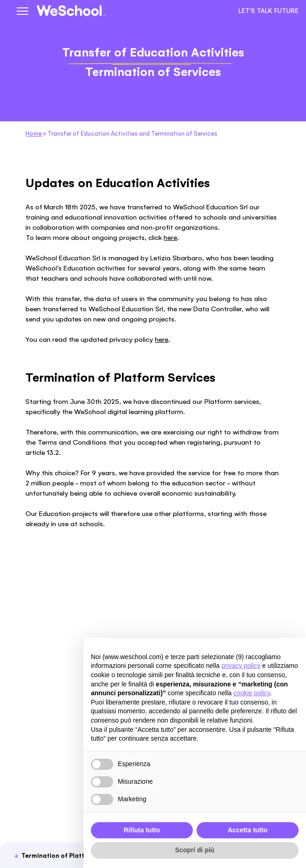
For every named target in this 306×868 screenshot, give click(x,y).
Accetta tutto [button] (248, 830)
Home (34, 134)
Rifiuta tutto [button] (142, 830)
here (170, 237)
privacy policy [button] (241, 666)
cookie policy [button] (252, 693)
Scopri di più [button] (195, 850)
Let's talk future (268, 11)
